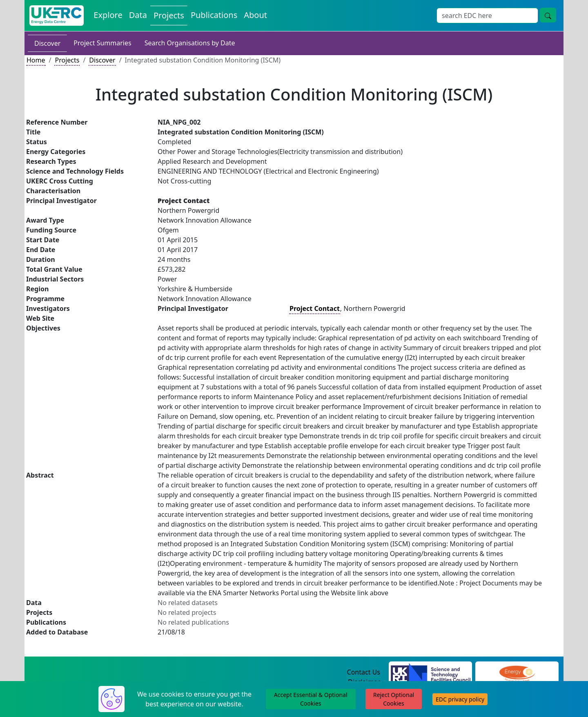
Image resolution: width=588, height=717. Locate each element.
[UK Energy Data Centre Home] (57, 16)
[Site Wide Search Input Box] (487, 16)
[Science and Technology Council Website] (431, 672)
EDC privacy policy (460, 699)
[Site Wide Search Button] (548, 15)
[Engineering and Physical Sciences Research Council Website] (517, 672)
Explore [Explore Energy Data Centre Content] (108, 15)
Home (36, 60)
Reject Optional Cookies (394, 699)
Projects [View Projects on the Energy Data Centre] (169, 15)
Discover (47, 43)
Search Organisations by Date (190, 43)
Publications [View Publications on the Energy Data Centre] (214, 15)
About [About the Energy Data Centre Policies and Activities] (255, 15)
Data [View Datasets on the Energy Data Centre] (138, 15)
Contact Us (364, 672)
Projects (67, 60)
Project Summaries (102, 43)
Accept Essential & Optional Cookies (311, 699)
